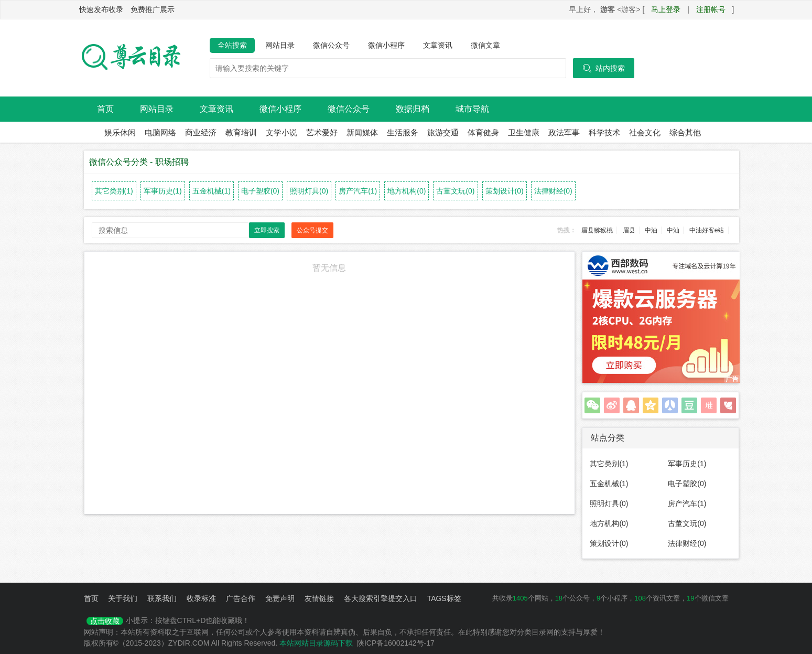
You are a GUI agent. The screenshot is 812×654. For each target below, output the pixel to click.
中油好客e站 (707, 230)
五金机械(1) (212, 191)
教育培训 (241, 132)
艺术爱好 (322, 132)
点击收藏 (105, 621)
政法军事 (564, 132)
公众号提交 (312, 230)
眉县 (629, 230)
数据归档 (413, 109)
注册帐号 (711, 9)
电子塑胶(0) (260, 191)
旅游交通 (443, 132)
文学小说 (282, 132)
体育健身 (483, 132)
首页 (105, 109)
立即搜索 (267, 230)
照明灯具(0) (309, 191)
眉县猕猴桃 (597, 230)
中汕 (673, 230)
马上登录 (666, 9)
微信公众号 (331, 45)
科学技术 (604, 132)
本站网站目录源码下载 (316, 643)
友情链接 (319, 598)
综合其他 (685, 132)
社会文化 (645, 132)
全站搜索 (232, 45)
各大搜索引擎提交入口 (381, 598)
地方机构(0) (407, 191)
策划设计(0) (505, 191)
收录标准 (201, 598)
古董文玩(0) (455, 191)
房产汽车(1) (358, 191)
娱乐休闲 (120, 132)
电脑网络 (160, 132)
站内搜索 (604, 68)
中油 (651, 230)
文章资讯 (438, 45)
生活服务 (403, 132)
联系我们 (162, 598)
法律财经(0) (553, 191)
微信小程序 (386, 45)
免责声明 (280, 598)
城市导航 (472, 109)
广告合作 (241, 598)
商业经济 (201, 132)
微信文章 (485, 45)
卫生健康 (524, 132)
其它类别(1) (114, 191)
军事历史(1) (163, 191)
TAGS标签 (444, 598)
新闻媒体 (362, 132)
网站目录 (280, 45)
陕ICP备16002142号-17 (396, 643)
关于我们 (123, 598)
